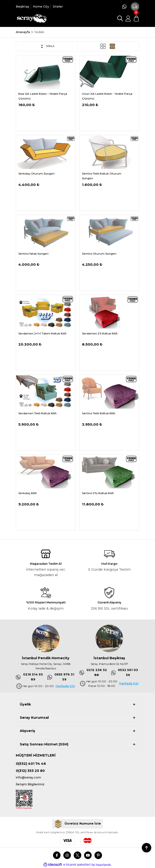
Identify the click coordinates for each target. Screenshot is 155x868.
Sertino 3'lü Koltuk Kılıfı (98, 493)
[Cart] (136, 18)
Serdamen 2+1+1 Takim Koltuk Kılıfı (42, 333)
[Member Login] (128, 18)
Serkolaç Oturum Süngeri (37, 173)
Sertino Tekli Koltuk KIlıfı (99, 413)
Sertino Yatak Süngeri (33, 254)
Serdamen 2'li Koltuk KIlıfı (100, 333)
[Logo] (32, 18)
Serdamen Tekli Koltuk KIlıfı (37, 413)
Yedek (39, 32)
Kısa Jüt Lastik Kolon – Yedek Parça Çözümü (43, 96)
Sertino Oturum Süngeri (99, 254)
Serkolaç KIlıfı (28, 493)
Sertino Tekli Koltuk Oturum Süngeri (102, 176)
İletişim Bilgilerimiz (30, 784)
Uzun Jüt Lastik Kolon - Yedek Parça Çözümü (107, 96)
